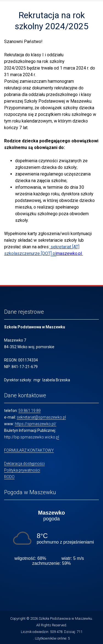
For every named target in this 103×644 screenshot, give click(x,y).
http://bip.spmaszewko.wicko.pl (32, 437)
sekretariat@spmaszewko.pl (41, 417)
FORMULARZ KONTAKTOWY (29, 450)
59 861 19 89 (30, 411)
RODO (9, 477)
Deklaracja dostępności (24, 464)
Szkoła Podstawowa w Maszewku (65, 618)
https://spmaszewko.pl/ (36, 424)
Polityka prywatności (22, 470)
